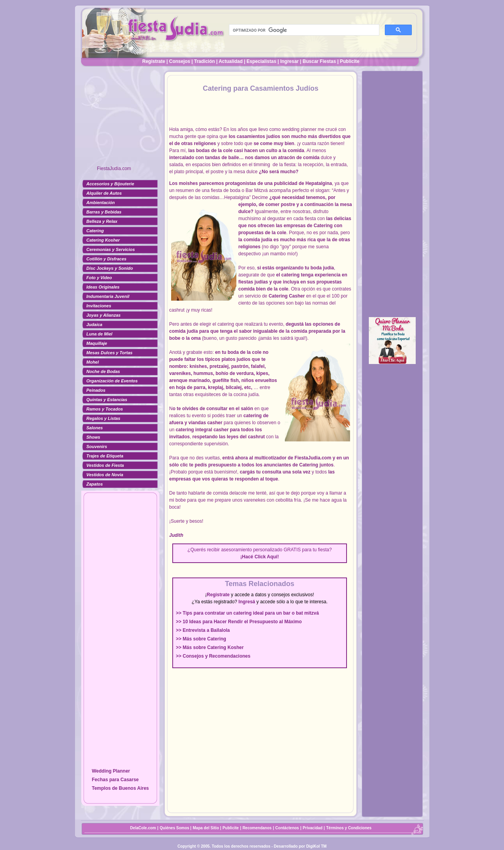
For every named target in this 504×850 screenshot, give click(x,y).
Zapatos (95, 484)
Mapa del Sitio (206, 828)
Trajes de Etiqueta (105, 456)
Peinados (96, 390)
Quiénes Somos (175, 828)
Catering (95, 231)
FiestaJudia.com (114, 169)
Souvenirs (97, 447)
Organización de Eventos (112, 381)
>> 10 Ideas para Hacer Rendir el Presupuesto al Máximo (239, 622)
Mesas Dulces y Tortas (109, 353)
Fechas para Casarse (115, 780)
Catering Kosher (103, 240)
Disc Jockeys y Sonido (110, 268)
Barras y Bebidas (104, 212)
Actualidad (231, 61)
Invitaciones (99, 306)
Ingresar (289, 61)
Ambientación (101, 203)
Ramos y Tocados (105, 409)
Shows (93, 437)
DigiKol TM (316, 846)
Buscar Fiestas (319, 61)
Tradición (205, 61)
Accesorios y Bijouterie (110, 184)
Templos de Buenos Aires (120, 788)
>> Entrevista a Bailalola (203, 630)
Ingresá (247, 602)
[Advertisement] (120, 119)
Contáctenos (287, 828)
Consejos (180, 61)
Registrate (154, 61)
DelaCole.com (143, 828)
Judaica (94, 325)
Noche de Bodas (103, 371)
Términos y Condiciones (349, 828)
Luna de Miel (99, 334)
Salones (95, 428)
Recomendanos (257, 828)
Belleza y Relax (102, 221)
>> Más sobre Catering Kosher (210, 647)
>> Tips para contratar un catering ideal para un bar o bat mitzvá (247, 613)
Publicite (350, 61)
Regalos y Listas (103, 418)
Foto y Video (99, 278)
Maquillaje (97, 343)
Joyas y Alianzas (104, 315)
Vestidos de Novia (105, 475)
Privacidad (313, 828)
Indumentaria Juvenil (108, 296)
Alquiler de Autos (104, 193)
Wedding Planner (111, 771)
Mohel (93, 362)
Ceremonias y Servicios (111, 249)
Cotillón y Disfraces (106, 259)
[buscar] (303, 30)
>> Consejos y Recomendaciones (213, 656)
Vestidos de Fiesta (105, 465)
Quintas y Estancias (107, 400)
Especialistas (261, 61)
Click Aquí (266, 557)
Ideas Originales (103, 287)
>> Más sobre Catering (201, 639)
